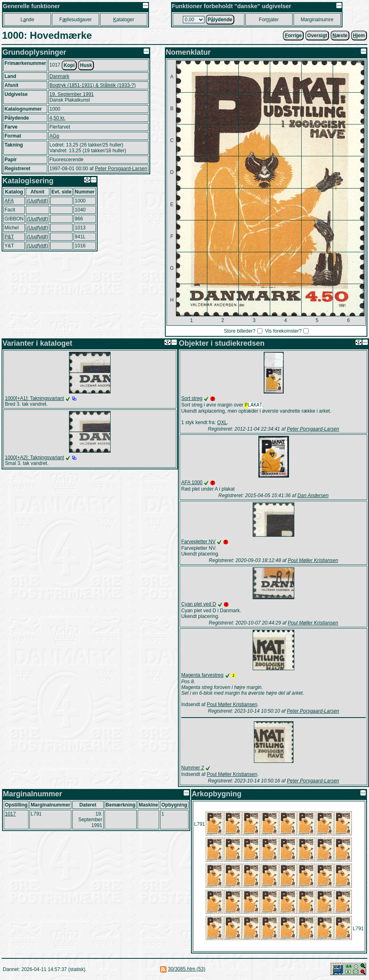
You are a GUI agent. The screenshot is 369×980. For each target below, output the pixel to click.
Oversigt (317, 36)
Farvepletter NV (198, 542)
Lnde (27, 20)
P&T (9, 237)
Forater (269, 20)
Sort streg (192, 398)
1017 (10, 815)
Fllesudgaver (75, 20)
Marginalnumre (317, 20)
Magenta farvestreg (202, 676)
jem (359, 36)
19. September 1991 (72, 94)
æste (340, 36)
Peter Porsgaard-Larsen (121, 169)
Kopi (69, 65)
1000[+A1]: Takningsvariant (34, 398)
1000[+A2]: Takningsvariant (34, 458)
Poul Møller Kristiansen (313, 561)
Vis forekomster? (283, 331)
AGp (54, 136)
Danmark (59, 76)
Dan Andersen (313, 496)
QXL (222, 423)
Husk (86, 65)
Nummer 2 (193, 769)
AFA (9, 201)
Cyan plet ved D (199, 605)
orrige (293, 36)
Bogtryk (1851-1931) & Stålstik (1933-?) (92, 85)
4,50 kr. (57, 118)
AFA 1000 (192, 483)
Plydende (220, 20)
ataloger (123, 20)
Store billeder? (239, 331)
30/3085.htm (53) (187, 970)
